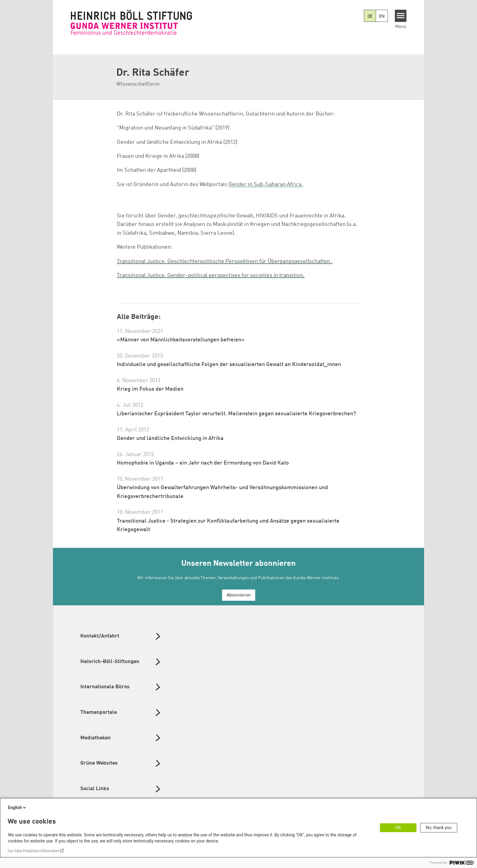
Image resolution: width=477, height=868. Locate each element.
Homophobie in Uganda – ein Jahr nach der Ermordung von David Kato (203, 463)
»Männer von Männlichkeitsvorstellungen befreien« (181, 340)
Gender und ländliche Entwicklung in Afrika (170, 438)
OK (398, 828)
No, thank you (439, 828)
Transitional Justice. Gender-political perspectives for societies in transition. (211, 275)
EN (382, 16)
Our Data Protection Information (33, 851)
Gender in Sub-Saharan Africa (265, 185)
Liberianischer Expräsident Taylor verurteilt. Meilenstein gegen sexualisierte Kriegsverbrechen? (236, 414)
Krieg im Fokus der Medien (150, 389)
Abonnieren (239, 595)
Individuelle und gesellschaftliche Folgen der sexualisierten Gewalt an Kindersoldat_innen (229, 365)
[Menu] (401, 16)
